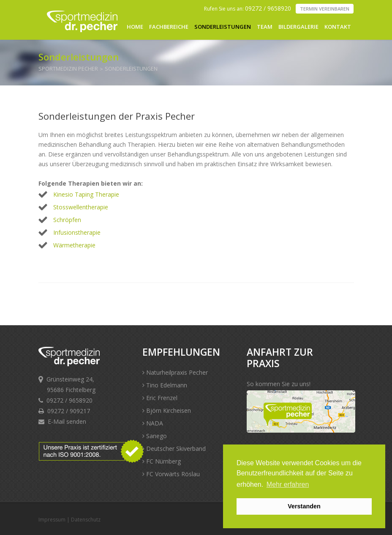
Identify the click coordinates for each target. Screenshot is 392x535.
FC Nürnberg (162, 461)
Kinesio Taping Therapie (86, 194)
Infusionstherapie (77, 232)
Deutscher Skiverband (174, 449)
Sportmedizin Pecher (68, 69)
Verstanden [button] (304, 506)
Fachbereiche (169, 27)
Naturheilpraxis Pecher (175, 372)
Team (265, 27)
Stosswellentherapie (81, 207)
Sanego (155, 436)
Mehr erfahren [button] (288, 484)
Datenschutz (86, 520)
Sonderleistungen (223, 27)
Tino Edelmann (165, 385)
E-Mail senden (67, 421)
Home (135, 27)
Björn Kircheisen (167, 410)
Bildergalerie (298, 27)
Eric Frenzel (160, 398)
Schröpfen (67, 220)
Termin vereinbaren (325, 9)
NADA (153, 423)
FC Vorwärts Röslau (171, 474)
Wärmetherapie (74, 245)
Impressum (52, 520)
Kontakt (338, 27)
